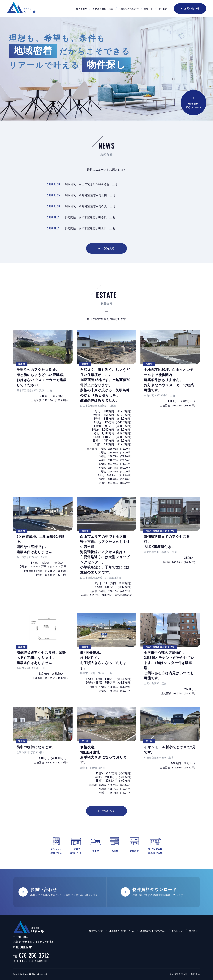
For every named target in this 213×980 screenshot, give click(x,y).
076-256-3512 (31, 955)
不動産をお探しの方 (103, 9)
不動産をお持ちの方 (128, 9)
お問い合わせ (190, 8)
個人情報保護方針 (178, 974)
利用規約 (195, 974)
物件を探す (82, 9)
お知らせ (148, 9)
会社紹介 (163, 9)
